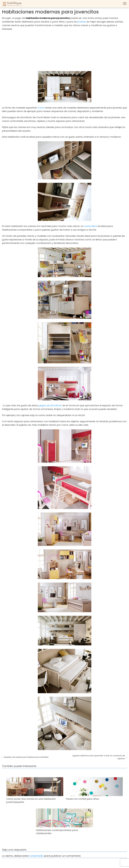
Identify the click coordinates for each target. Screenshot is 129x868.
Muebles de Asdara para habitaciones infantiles (26, 757)
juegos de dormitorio (50, 405)
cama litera (90, 226)
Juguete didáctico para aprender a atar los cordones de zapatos (99, 757)
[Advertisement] (64, 51)
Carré (41, 108)
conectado (36, 856)
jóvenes (82, 22)
